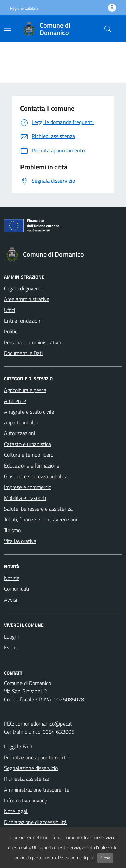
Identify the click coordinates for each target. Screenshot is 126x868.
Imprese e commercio (28, 487)
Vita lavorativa (20, 541)
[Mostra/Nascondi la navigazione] (7, 28)
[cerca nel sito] (108, 29)
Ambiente (15, 401)
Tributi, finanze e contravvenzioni (40, 519)
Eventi (11, 647)
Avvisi (11, 600)
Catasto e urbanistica (28, 444)
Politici (11, 331)
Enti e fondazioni (23, 321)
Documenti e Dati (23, 353)
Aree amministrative (27, 299)
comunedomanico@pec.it (44, 724)
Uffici (10, 310)
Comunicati (16, 589)
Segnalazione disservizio (31, 768)
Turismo (12, 530)
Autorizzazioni (19, 433)
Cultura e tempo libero (29, 455)
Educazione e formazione (32, 465)
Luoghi (11, 637)
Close (105, 858)
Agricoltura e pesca (25, 390)
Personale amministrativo (33, 342)
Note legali (16, 811)
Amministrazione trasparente (37, 790)
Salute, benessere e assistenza (38, 509)
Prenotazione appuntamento (36, 757)
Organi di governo (24, 288)
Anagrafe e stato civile (29, 412)
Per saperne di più (75, 858)
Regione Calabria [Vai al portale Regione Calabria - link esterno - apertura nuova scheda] (24, 8)
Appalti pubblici (21, 422)
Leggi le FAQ (18, 746)
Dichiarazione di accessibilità (35, 822)
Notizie (12, 578)
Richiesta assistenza (27, 779)
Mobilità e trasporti (25, 498)
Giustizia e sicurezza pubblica (36, 476)
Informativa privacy (26, 800)
